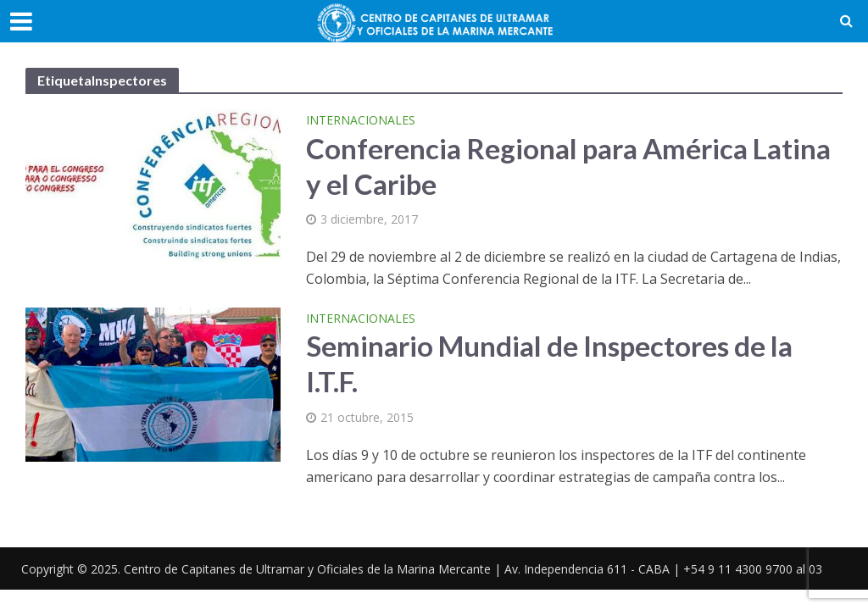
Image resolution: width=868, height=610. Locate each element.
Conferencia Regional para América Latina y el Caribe (568, 166)
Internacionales (361, 121)
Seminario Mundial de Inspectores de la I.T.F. (549, 363)
